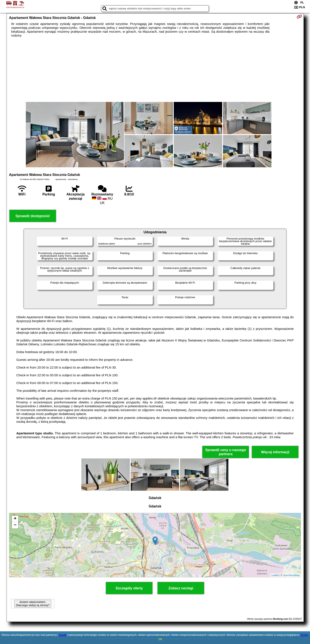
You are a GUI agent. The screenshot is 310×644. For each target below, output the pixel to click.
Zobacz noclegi (181, 588)
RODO (305, 635)
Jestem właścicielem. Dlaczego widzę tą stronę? (33, 604)
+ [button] (15, 519)
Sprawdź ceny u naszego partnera (226, 452)
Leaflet (275, 575)
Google (63, 635)
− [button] (15, 525)
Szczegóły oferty (129, 588)
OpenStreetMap (291, 575)
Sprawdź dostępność (33, 216)
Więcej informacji (275, 452)
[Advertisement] (155, 70)
